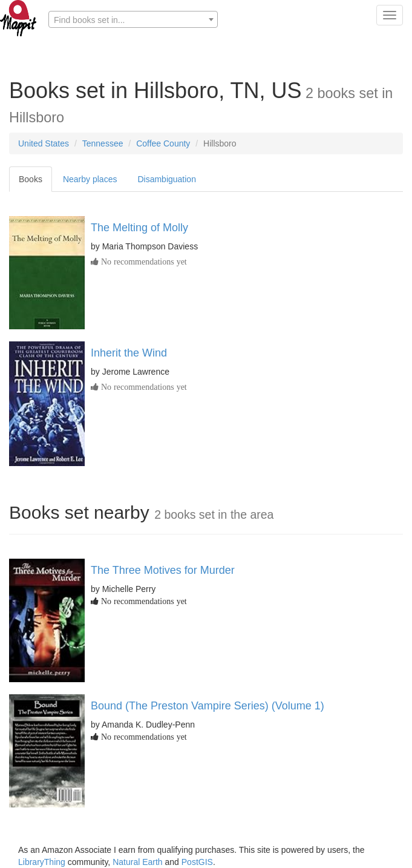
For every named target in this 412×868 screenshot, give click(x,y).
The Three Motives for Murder (163, 570)
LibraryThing (42, 862)
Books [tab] (31, 179)
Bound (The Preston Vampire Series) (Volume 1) (208, 706)
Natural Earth (137, 862)
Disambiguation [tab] (167, 179)
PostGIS (197, 862)
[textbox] (133, 20)
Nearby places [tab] (90, 179)
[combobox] (133, 19)
